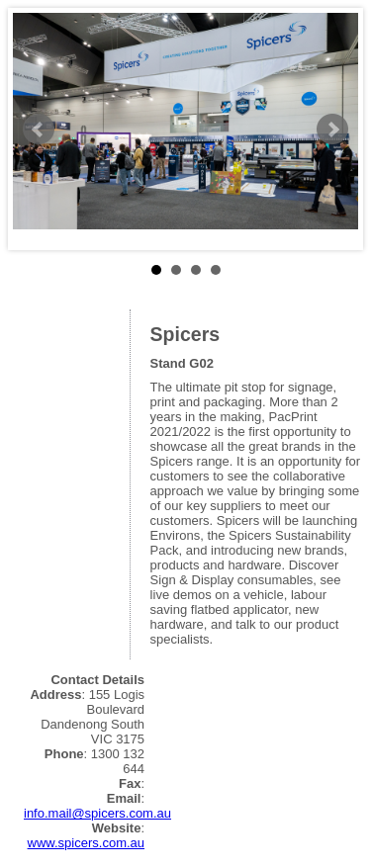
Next (332, 130)
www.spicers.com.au (86, 843)
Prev (39, 130)
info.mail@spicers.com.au (97, 813)
